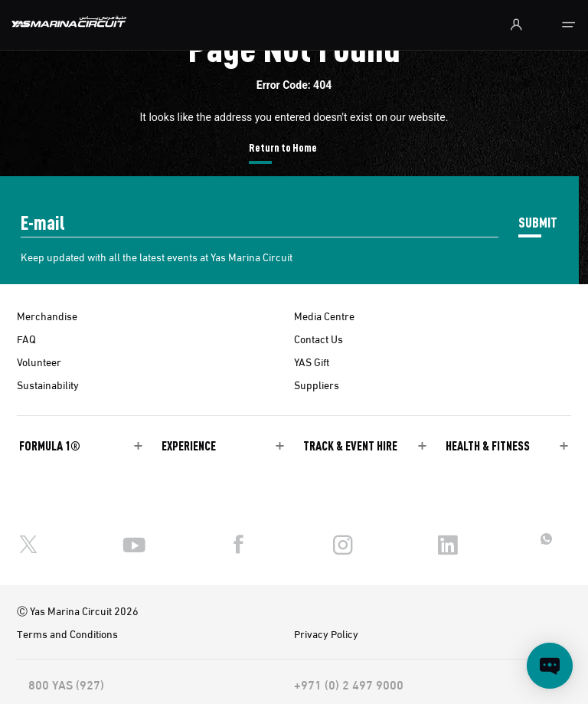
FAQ (26, 339)
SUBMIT (538, 222)
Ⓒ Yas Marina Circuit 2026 (78, 611)
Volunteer (39, 362)
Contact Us (318, 339)
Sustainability (48, 385)
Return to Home (283, 147)
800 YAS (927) (66, 684)
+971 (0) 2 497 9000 (349, 684)
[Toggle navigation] (568, 25)
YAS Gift (312, 362)
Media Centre (324, 316)
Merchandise (47, 316)
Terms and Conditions (67, 634)
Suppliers (317, 385)
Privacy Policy (326, 634)
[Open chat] (550, 666)
